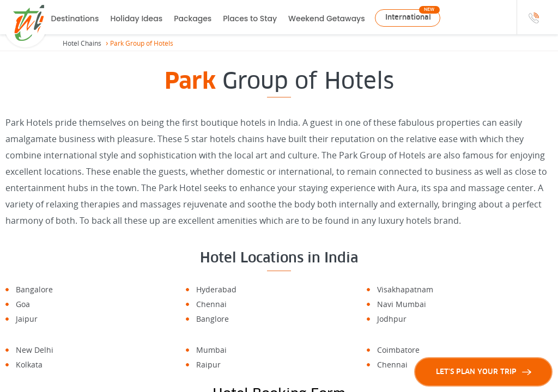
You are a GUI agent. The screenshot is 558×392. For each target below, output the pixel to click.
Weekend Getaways (327, 19)
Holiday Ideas (136, 19)
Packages (193, 19)
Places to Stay (250, 19)
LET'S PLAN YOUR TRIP (484, 372)
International (408, 17)
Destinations (75, 19)
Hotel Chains (82, 43)
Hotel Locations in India (279, 258)
